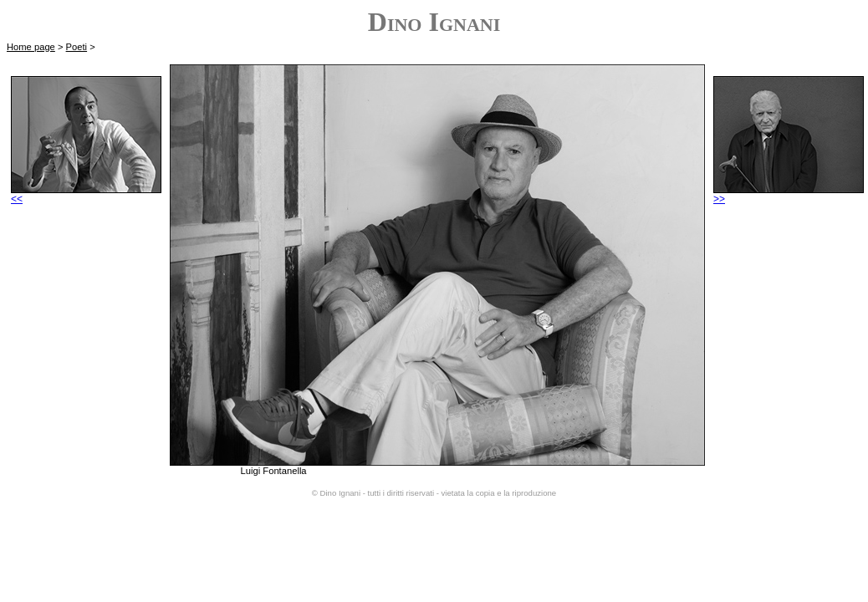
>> (789, 194)
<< (86, 194)
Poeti (77, 47)
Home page (31, 47)
